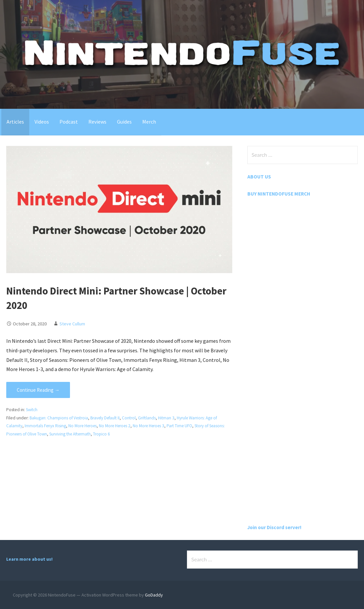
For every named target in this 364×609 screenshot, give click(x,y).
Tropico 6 (124, 434)
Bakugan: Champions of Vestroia (60, 418)
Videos (42, 122)
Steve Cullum (72, 324)
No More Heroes (84, 426)
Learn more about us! (29, 559)
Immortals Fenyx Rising (46, 426)
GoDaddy (154, 595)
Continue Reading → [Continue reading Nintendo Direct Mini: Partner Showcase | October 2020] (38, 390)
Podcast (69, 122)
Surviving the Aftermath (91, 434)
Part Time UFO (186, 426)
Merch (149, 122)
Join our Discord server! (276, 527)
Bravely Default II (108, 418)
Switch (32, 410)
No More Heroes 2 (118, 426)
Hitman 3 (170, 418)
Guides (124, 122)
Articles (15, 122)
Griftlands (151, 418)
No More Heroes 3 (154, 426)
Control (133, 418)
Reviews (97, 122)
